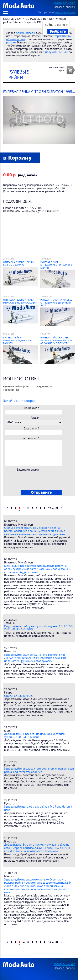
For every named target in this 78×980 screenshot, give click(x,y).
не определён (65, 12)
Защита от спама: (28, 470)
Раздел (35, 418)
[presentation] (36, 479)
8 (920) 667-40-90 (65, 3)
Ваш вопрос (30, 438)
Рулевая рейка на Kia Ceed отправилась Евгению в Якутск (56, 302)
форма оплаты (25, 33)
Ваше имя (32, 408)
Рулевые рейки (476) (16, 386)
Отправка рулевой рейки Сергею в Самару (19, 263)
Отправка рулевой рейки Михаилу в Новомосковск (20, 301)
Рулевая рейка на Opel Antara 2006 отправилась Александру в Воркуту (56, 340)
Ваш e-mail (31, 429)
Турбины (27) (11, 390)
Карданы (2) (44, 386)
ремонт (11, 42)
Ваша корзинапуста (56, 69)
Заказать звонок (65, 7)
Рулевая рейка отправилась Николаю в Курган (56, 265)
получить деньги (56, 52)
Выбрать (58, 31)
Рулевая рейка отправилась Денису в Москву (17, 340)
